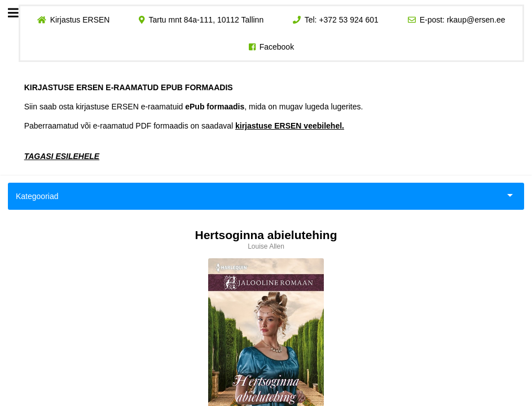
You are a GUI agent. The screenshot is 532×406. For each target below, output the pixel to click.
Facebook (277, 47)
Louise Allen (266, 246)
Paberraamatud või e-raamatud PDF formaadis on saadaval (184, 126)
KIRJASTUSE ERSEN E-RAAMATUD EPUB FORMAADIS (129, 87)
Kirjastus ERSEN (80, 20)
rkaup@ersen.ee (476, 20)
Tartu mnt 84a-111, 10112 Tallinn (206, 20)
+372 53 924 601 (349, 20)
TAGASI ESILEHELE (62, 156)
